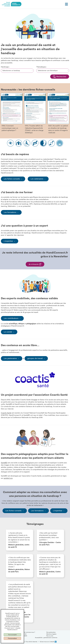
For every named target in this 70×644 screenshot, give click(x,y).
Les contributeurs (12, 318)
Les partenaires (12, 359)
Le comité (9, 332)
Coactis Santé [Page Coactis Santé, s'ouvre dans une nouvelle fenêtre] (6, 413)
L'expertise (10, 241)
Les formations (11, 212)
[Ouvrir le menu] (66, 4)
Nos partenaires (51, 632)
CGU (25, 634)
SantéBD (4, 463)
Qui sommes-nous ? (29, 632)
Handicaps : (5, 67)
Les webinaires (38, 179)
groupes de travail (36, 359)
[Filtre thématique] (53, 71)
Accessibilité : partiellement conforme (46, 638)
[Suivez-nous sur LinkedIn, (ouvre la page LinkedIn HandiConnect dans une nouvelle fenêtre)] (48, 642)
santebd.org (8, 478)
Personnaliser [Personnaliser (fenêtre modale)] (12, 638)
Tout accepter (12, 635)
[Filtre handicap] (17, 71)
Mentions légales (51, 634)
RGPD (25, 636)
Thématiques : (42, 67)
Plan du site (50, 636)
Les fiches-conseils (13, 179)
